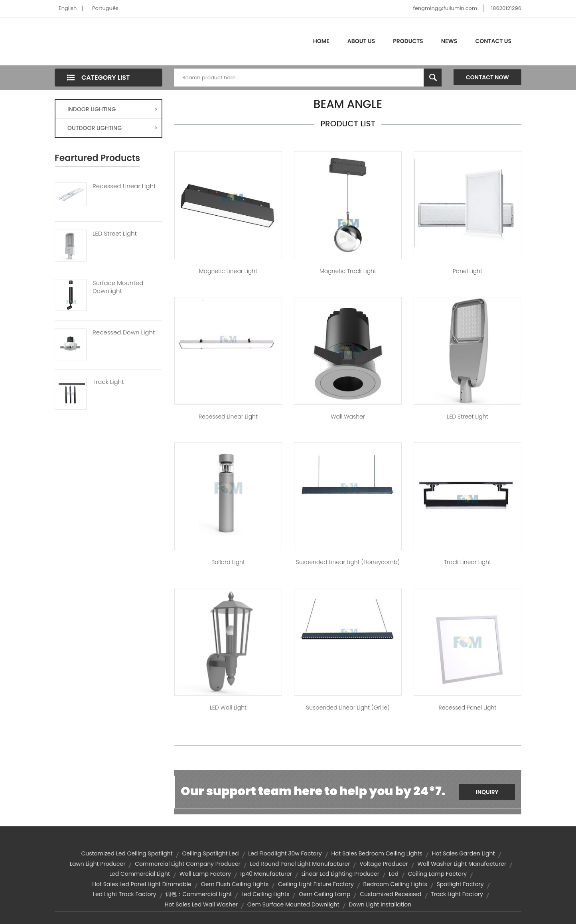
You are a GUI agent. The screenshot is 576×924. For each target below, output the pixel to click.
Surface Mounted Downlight (118, 287)
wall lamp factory (205, 874)
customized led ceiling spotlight (127, 853)
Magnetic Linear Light (228, 271)
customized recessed (391, 894)
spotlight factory (460, 884)
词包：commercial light (199, 894)
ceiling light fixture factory (316, 884)
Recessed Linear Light (124, 186)
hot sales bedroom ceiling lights (377, 853)
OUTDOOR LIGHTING (112, 128)
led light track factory (125, 894)
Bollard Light (228, 562)
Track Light (108, 382)
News (449, 41)
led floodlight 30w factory (285, 853)
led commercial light (140, 874)
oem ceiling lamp (324, 894)
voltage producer (384, 864)
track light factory (457, 894)
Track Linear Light (468, 562)
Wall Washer (348, 417)
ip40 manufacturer (266, 874)
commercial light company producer (188, 864)
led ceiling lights (265, 894)
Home (321, 41)
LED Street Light (115, 234)
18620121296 (506, 8)
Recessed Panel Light (468, 708)
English (68, 8)
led (394, 874)
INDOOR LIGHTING (112, 109)
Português (105, 8)
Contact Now (487, 77)
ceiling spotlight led (210, 853)
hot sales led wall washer (201, 904)
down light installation (380, 904)
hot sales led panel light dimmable (142, 884)
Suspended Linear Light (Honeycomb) (348, 562)
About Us (361, 41)
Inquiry (487, 792)
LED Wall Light (228, 708)
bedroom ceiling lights (395, 884)
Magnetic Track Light (348, 271)
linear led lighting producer (340, 874)
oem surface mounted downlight (293, 904)
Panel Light (468, 271)
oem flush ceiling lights (235, 884)
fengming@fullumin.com (445, 8)
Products (408, 41)
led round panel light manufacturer (300, 864)
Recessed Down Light (124, 332)
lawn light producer (98, 864)
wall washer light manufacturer (462, 864)
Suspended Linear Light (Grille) (348, 708)
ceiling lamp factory (437, 874)
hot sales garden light (464, 853)
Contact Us (493, 41)
